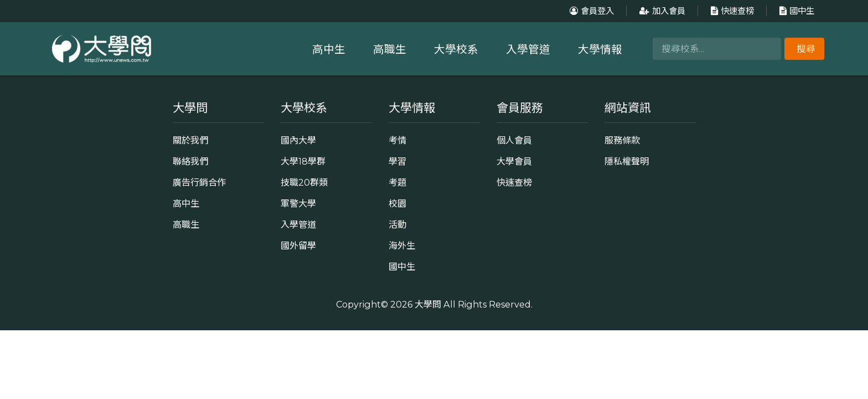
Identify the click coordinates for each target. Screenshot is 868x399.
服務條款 (622, 140)
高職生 (390, 49)
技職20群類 (304, 182)
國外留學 (298, 245)
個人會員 (514, 140)
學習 (397, 161)
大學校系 (456, 49)
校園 (397, 203)
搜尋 (806, 49)
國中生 (795, 11)
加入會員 (661, 11)
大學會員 (514, 161)
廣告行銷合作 (199, 182)
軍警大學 (298, 203)
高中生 (329, 49)
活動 (397, 224)
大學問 (428, 304)
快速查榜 (731, 11)
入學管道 (528, 49)
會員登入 (590, 11)
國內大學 (298, 140)
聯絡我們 (190, 161)
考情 (397, 140)
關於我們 (190, 140)
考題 (397, 182)
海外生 (402, 245)
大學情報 (600, 49)
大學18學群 (303, 161)
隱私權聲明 (627, 161)
